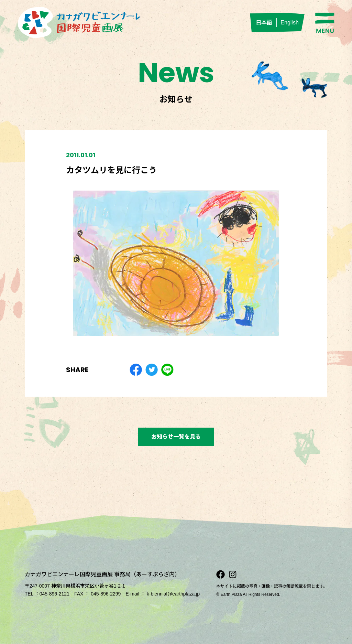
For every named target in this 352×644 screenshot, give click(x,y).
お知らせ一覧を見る (176, 437)
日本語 (264, 23)
